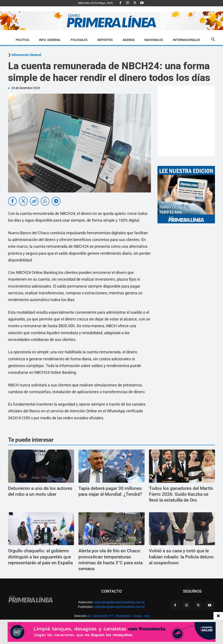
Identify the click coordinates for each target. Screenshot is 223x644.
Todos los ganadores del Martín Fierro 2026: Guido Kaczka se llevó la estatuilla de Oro (181, 494)
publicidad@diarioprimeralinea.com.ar (119, 607)
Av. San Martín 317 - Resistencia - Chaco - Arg (118, 616)
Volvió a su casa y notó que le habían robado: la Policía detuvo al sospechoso (181, 557)
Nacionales (154, 40)
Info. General (50, 40)
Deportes (105, 40)
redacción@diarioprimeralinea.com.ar (119, 602)
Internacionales (187, 40)
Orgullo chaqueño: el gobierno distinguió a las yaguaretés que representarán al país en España (40, 557)
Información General (26, 55)
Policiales (79, 40)
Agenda (129, 40)
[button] (213, 40)
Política (22, 40)
